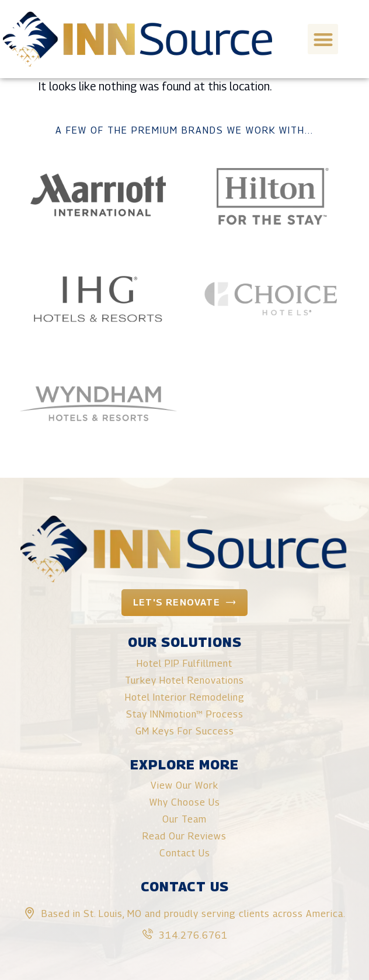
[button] (323, 39)
